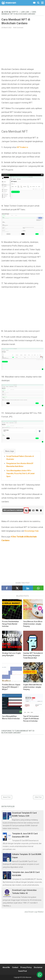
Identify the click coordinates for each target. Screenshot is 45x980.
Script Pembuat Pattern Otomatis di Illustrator (20, 458)
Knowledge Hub (31, 531)
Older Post (38, 797)
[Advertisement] (22, 48)
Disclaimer (38, 967)
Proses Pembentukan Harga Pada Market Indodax (10, 624)
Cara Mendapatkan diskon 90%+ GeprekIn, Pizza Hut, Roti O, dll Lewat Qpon (20, 473)
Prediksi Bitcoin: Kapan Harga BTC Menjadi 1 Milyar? (11, 687)
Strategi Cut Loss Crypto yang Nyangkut (11, 654)
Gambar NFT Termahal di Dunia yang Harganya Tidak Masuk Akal (33, 655)
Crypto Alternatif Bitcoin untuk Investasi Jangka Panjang (32, 687)
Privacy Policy (26, 967)
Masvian (28, 977)
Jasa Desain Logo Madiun (34, 912)
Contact (15, 967)
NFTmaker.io (22, 147)
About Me (6, 967)
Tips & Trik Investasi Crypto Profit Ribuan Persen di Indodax (31, 719)
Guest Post (22, 971)
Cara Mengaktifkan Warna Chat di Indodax (11, 717)
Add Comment (18, 28)
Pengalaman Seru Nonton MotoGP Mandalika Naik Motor (20, 465)
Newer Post (7, 797)
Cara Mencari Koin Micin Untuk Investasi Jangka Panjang (33, 624)
